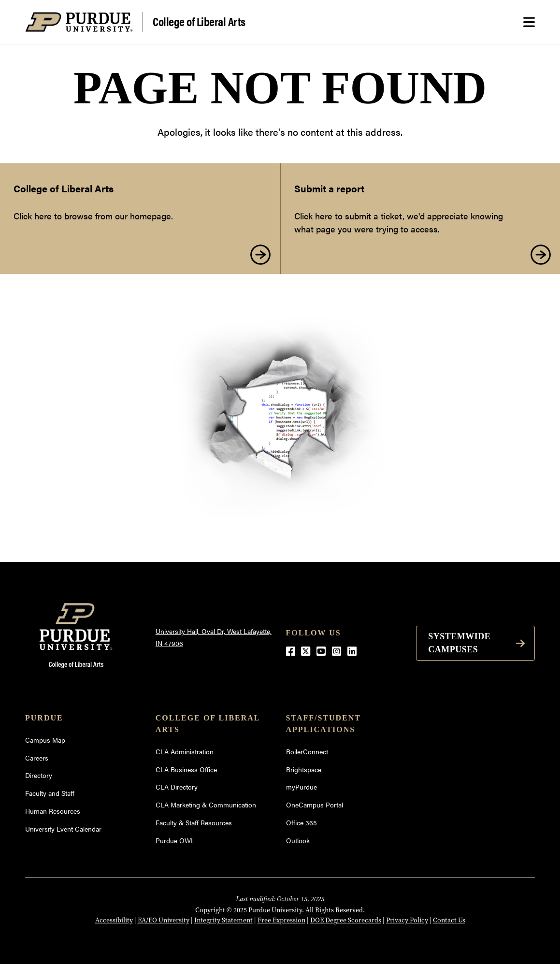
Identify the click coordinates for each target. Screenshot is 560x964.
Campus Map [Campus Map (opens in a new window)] (45, 740)
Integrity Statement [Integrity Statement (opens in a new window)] (223, 920)
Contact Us (449, 920)
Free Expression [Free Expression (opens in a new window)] (281, 920)
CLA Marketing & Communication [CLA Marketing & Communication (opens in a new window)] (206, 805)
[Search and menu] (529, 22)
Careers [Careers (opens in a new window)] (37, 758)
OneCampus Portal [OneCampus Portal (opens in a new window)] (315, 805)
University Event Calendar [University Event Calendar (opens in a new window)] (63, 829)
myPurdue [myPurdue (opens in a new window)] (302, 787)
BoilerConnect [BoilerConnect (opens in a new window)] (307, 751)
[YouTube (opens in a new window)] (321, 651)
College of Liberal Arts (199, 21)
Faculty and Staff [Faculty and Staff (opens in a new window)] (50, 793)
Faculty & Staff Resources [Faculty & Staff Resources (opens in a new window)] (194, 822)
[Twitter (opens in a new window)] (306, 651)
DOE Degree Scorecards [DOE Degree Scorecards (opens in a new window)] (346, 920)
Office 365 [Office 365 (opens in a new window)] (302, 822)
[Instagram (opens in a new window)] (337, 651)
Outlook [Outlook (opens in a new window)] (298, 840)
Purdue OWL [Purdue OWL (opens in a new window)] (175, 840)
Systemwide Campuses (459, 643)
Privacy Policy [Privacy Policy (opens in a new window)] (407, 920)
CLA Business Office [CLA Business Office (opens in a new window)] (186, 769)
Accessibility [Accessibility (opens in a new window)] (114, 920)
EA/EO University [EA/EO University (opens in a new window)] (164, 920)
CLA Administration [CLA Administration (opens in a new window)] (185, 751)
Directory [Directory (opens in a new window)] (39, 775)
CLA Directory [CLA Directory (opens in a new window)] (177, 787)
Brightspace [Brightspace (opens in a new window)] (304, 769)
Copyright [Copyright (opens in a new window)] (210, 910)
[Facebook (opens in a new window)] (291, 651)
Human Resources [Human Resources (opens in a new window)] (53, 811)
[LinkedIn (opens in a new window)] (352, 651)
